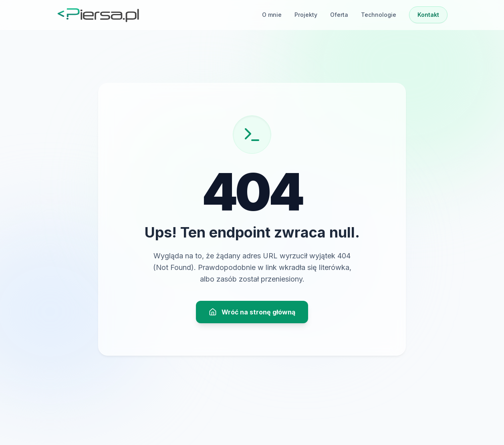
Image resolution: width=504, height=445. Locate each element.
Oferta (339, 15)
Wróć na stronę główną (252, 312)
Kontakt (428, 15)
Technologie (379, 15)
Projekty (306, 15)
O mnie (272, 15)
